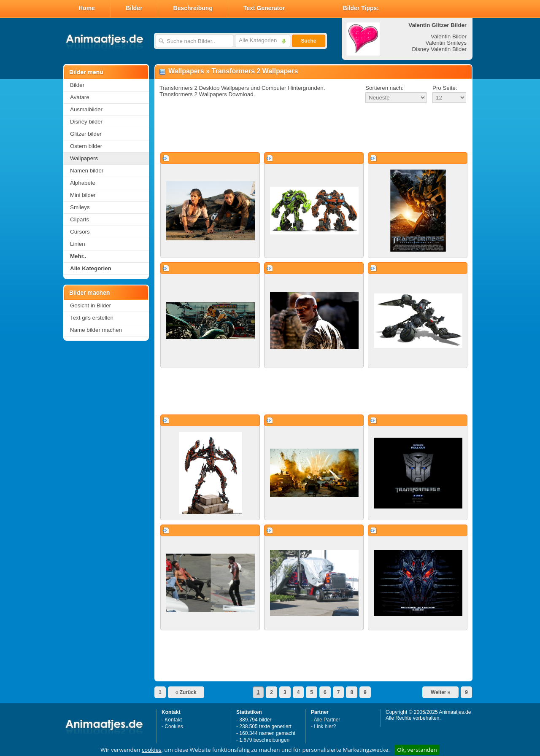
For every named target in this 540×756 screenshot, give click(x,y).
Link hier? (325, 726)
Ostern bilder (86, 146)
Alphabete (83, 183)
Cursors (80, 232)
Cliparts (80, 219)
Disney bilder (86, 122)
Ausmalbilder (86, 109)
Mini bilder (83, 195)
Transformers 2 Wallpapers (255, 71)
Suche (308, 41)
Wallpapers (84, 158)
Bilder (134, 8)
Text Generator (264, 8)
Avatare (80, 97)
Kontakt (173, 720)
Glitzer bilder (86, 134)
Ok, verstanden (417, 750)
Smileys (80, 207)
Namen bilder (87, 171)
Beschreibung (193, 8)
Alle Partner (327, 720)
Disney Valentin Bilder (439, 49)
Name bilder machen (96, 330)
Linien (78, 244)
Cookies (174, 726)
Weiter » (440, 692)
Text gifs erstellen (92, 318)
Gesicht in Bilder (90, 305)
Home (87, 8)
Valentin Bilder (449, 36)
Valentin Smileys (446, 43)
